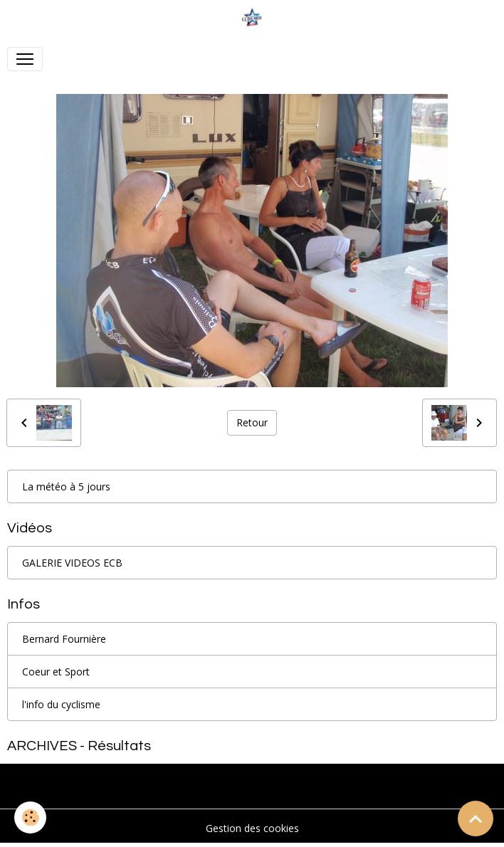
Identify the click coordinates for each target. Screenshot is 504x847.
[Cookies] (30, 817)
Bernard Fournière (64, 639)
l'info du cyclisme (61, 704)
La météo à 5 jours (66, 486)
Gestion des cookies (252, 828)
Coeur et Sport (56, 672)
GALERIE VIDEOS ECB (72, 563)
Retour (252, 422)
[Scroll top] (476, 819)
